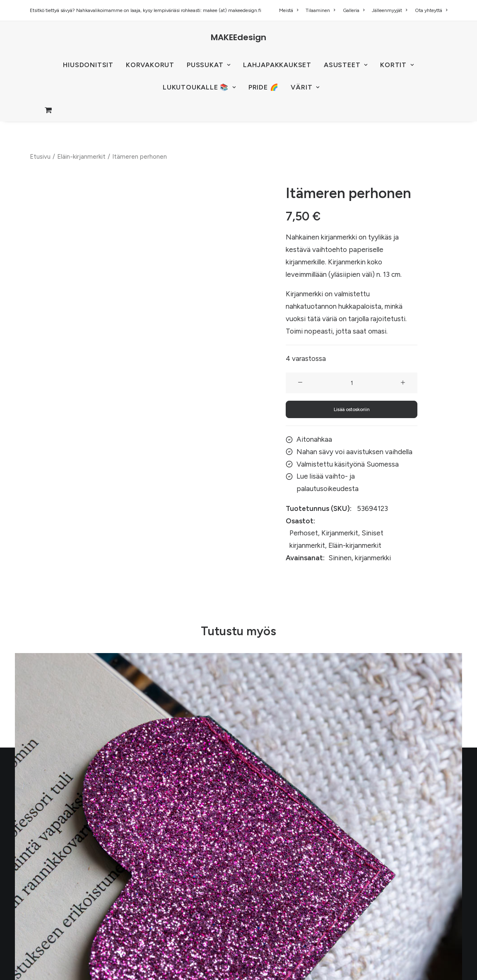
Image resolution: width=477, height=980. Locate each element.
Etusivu (40, 157)
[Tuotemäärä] (352, 383)
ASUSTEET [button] (346, 65)
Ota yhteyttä (431, 10)
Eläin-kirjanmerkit (81, 157)
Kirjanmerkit (340, 533)
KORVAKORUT (150, 65)
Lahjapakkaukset (277, 65)
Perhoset (304, 533)
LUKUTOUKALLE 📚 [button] (199, 87)
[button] (300, 383)
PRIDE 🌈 (264, 87)
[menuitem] (290, 10)
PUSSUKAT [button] (209, 65)
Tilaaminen (320, 10)
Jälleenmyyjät (389, 10)
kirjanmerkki (373, 558)
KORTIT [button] (397, 65)
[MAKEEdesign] (238, 37)
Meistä (289, 10)
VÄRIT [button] (305, 87)
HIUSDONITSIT (88, 65)
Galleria (354, 10)
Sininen (340, 558)
